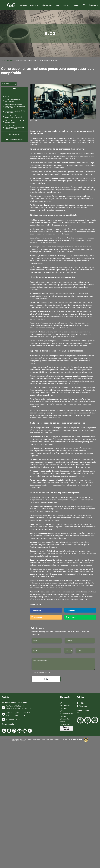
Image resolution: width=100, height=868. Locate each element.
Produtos (69, 5)
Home (10, 5)
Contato (80, 5)
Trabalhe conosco (48, 5)
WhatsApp (71, 617)
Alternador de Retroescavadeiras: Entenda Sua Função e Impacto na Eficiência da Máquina (15, 127)
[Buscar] (7, 84)
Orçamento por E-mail (14, 139)
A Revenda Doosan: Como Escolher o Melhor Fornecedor (15, 122)
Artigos (12, 60)
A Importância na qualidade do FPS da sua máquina (15, 112)
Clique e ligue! (15, 134)
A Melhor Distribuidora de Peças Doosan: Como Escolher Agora (14, 117)
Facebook (36, 610)
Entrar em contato (67, 728)
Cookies (81, 703)
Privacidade (82, 706)
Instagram (37, 617)
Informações (65, 719)
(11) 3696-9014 (18, 714)
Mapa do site (65, 724)
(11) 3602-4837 (27, 714)
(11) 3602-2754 (9, 714)
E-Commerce (33, 5)
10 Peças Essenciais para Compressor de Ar (12, 100)
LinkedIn (70, 610)
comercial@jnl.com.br (11, 719)
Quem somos (20, 5)
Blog (59, 5)
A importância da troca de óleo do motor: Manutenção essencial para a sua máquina (15, 106)
